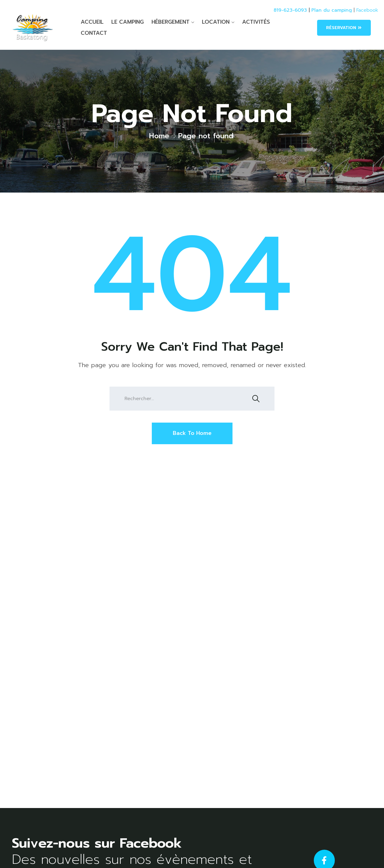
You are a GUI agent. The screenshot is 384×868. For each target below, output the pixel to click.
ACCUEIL (92, 22)
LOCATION (216, 22)
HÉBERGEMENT (171, 22)
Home (159, 136)
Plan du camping (332, 10)
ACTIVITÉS (256, 22)
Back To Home (192, 433)
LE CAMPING (127, 22)
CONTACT (94, 33)
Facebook (367, 10)
